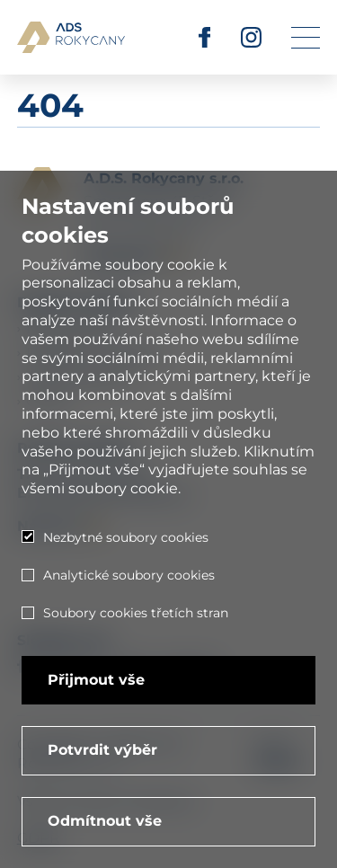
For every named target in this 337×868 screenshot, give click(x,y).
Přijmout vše (96, 680)
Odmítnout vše (105, 821)
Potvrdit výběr (102, 750)
